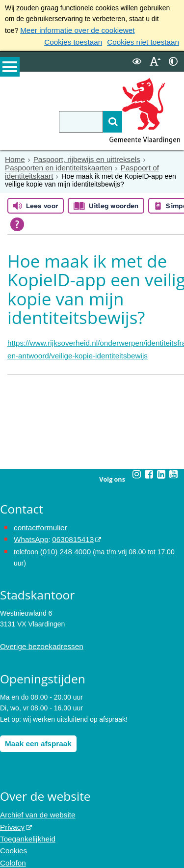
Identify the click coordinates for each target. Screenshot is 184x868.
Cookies (13, 838)
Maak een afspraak (36, 734)
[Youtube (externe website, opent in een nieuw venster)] (174, 470)
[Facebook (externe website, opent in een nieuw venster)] (149, 470)
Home (14, 157)
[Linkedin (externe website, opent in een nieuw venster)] (161, 470)
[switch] (137, 60)
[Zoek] (99, 120)
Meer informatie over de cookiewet (73, 30)
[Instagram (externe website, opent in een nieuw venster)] (137, 470)
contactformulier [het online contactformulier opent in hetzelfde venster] (38, 522)
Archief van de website (35, 805)
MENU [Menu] (10, 69)
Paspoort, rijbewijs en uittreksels (80, 157)
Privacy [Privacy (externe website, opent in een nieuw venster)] (11, 815)
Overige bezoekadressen (38, 639)
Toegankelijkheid (26, 827)
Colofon (12, 848)
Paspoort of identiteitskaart (115, 165)
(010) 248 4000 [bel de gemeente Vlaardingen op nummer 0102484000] (64, 544)
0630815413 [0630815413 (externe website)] (68, 534)
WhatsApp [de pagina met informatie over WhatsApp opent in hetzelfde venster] (30, 534)
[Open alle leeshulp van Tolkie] (91, 222)
